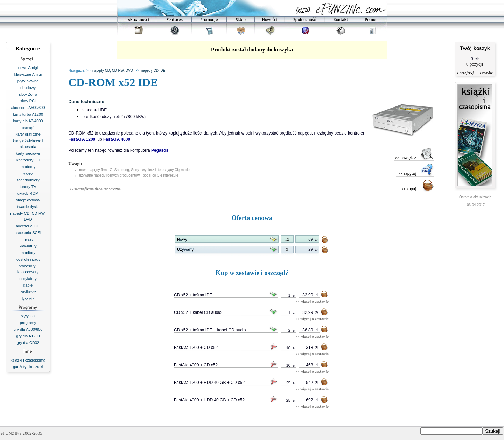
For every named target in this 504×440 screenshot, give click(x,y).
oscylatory (28, 279)
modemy (28, 167)
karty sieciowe (28, 153)
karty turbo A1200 (28, 114)
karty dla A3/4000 (28, 121)
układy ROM (28, 193)
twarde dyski (28, 207)
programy (28, 323)
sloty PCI (28, 101)
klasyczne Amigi (28, 74)
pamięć (28, 128)
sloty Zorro (28, 94)
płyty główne (28, 81)
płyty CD (28, 316)
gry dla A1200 (28, 336)
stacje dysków (28, 200)
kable (28, 285)
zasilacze (28, 292)
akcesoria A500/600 (28, 108)
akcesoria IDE (28, 226)
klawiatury (28, 246)
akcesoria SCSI (28, 233)
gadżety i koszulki (28, 367)
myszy (28, 239)
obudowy (28, 88)
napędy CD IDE (153, 71)
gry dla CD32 (28, 343)
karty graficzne (28, 134)
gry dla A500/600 (28, 329)
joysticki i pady (28, 259)
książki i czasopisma (28, 360)
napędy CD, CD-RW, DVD (113, 71)
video (28, 173)
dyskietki (28, 298)
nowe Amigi (28, 68)
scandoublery (28, 180)
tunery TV (28, 187)
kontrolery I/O (28, 160)
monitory (28, 253)
